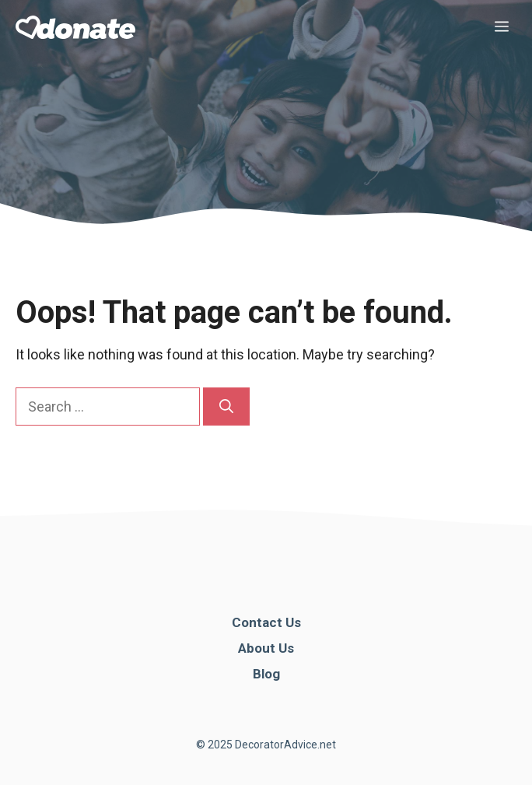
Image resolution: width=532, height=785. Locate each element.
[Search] (226, 407)
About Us (266, 648)
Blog (266, 674)
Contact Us (266, 622)
